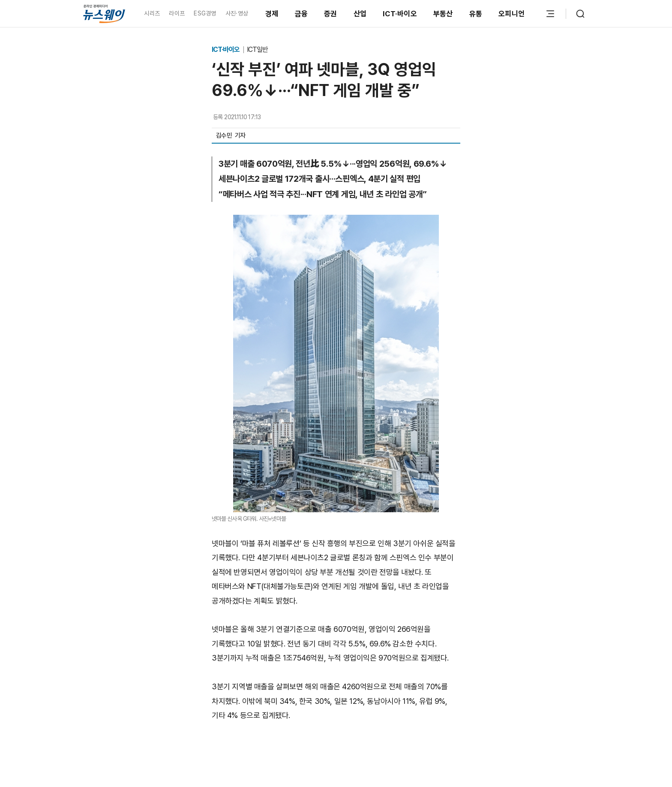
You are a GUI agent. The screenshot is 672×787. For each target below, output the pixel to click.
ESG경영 (205, 13)
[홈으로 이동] (104, 14)
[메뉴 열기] (550, 14)
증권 (331, 14)
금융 (301, 14)
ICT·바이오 (400, 14)
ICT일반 (257, 50)
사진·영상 (237, 13)
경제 (272, 14)
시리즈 (152, 13)
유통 (476, 14)
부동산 (443, 14)
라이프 (177, 13)
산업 (360, 14)
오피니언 (511, 14)
